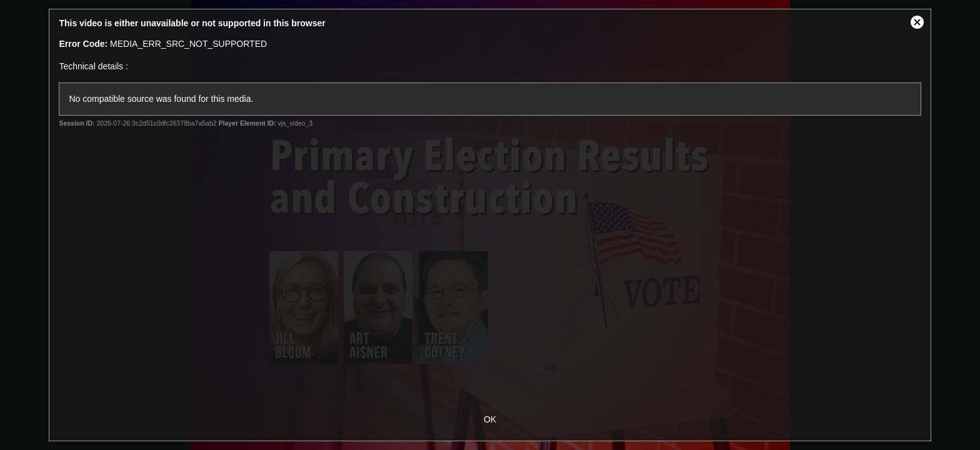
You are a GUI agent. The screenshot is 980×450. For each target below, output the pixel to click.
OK (490, 419)
